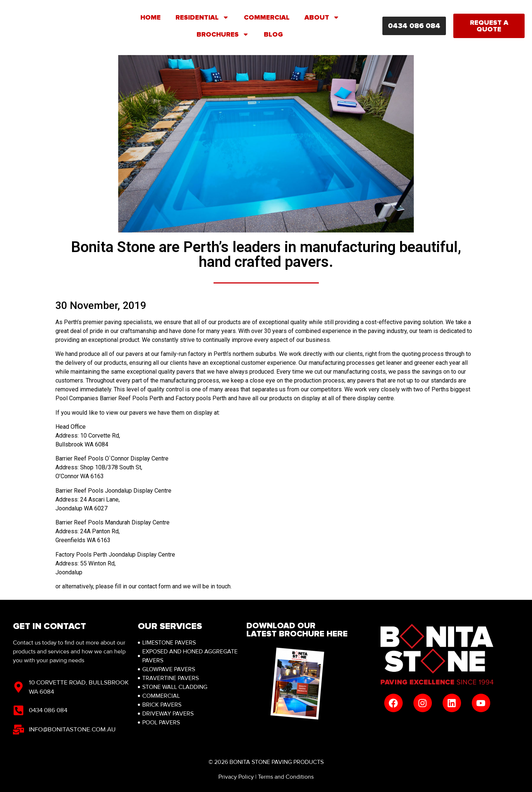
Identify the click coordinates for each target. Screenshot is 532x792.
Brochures (223, 34)
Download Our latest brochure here (297, 630)
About (322, 17)
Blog (273, 34)
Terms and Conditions (286, 777)
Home (151, 17)
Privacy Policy (236, 777)
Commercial (267, 17)
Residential (202, 17)
